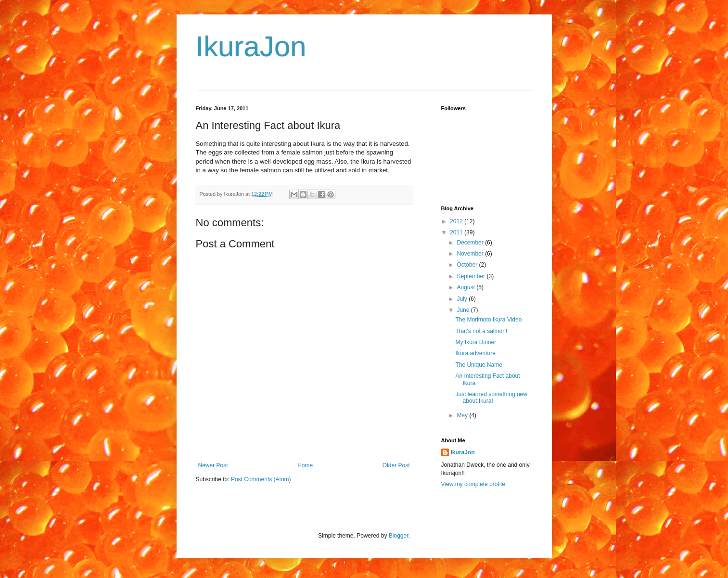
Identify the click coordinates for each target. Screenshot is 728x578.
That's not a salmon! (481, 331)
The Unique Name (479, 365)
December (471, 243)
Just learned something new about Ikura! (491, 398)
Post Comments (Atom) (261, 479)
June (464, 310)
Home (305, 465)
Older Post (396, 465)
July (463, 299)
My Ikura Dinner (476, 342)
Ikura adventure (475, 353)
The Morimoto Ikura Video (488, 320)
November (471, 254)
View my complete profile (473, 484)
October (468, 265)
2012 (457, 221)
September (472, 276)
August (466, 287)
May (463, 415)
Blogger (399, 536)
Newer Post (213, 465)
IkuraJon (251, 46)
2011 (457, 232)
